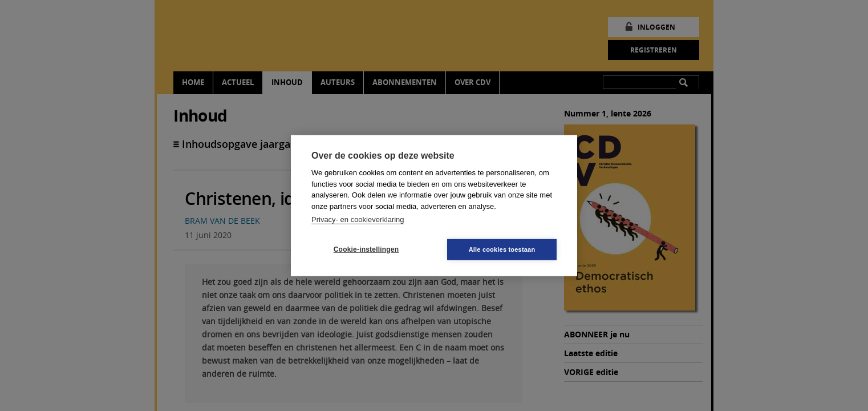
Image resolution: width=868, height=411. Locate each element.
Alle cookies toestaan (502, 249)
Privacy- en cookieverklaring (358, 219)
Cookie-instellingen (366, 249)
